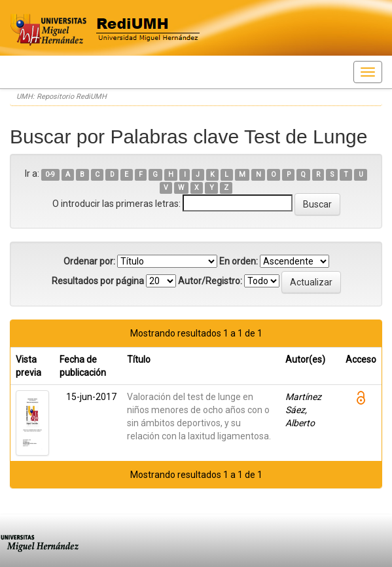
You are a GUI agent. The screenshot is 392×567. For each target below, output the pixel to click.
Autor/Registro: (210, 281)
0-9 (50, 174)
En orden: (239, 261)
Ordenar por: (89, 261)
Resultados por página (98, 281)
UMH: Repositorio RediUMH (62, 97)
